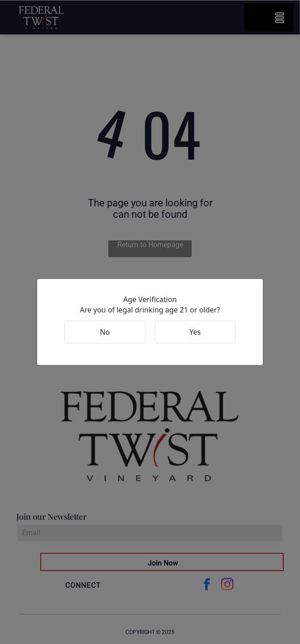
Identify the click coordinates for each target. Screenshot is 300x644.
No (105, 332)
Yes (195, 332)
